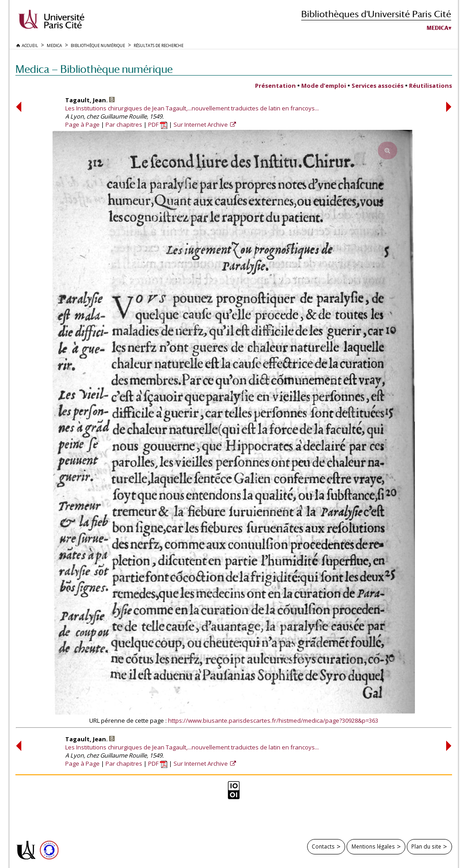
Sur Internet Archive (201, 124)
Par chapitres (124, 124)
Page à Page (82, 124)
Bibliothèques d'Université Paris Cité (376, 14)
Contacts (323, 846)
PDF (158, 124)
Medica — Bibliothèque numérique (94, 69)
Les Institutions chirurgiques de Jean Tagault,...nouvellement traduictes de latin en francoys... (192, 108)
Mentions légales (373, 846)
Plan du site (426, 846)
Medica (438, 28)
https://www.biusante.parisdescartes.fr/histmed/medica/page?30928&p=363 (273, 720)
